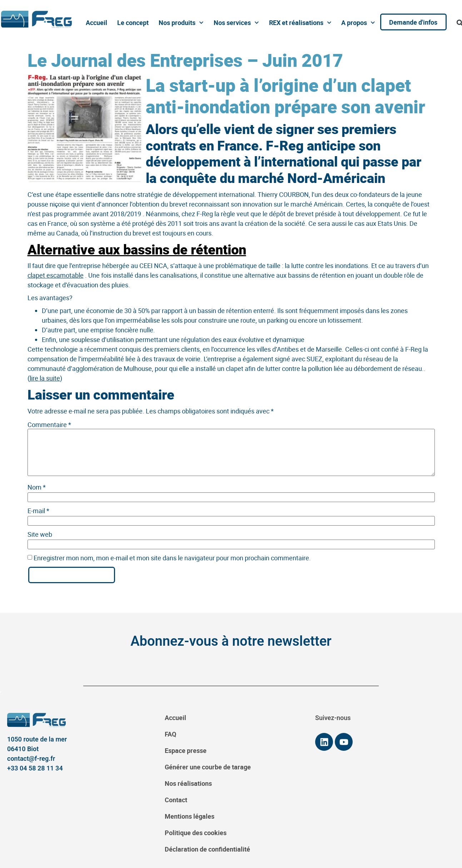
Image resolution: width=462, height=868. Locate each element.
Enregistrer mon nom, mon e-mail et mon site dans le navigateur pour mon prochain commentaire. (172, 558)
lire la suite (45, 378)
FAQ (170, 734)
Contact (176, 800)
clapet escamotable (56, 275)
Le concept (133, 23)
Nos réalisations (188, 783)
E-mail (38, 511)
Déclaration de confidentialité (207, 849)
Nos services (236, 23)
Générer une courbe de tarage (208, 767)
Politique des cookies (196, 833)
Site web (40, 534)
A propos (358, 23)
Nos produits (181, 23)
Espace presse (186, 750)
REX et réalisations (300, 23)
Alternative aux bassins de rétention (137, 249)
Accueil (96, 23)
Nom (37, 487)
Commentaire (49, 425)
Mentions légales (190, 816)
